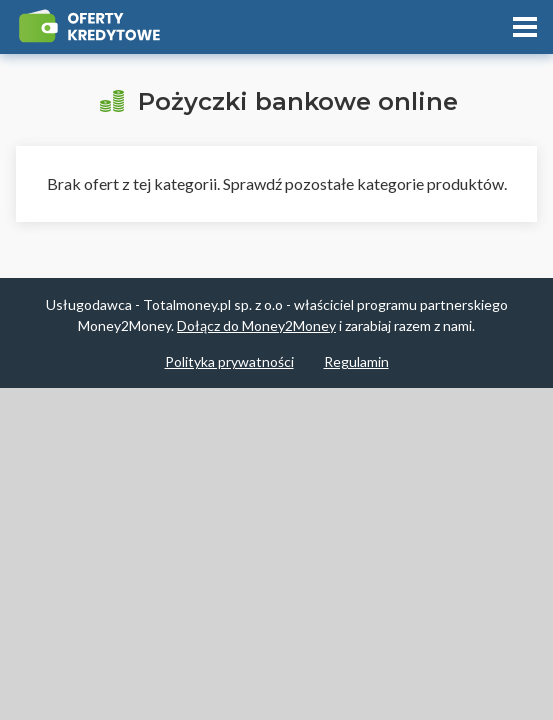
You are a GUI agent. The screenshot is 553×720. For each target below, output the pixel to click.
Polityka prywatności (229, 361)
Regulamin (356, 361)
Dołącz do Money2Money (256, 325)
